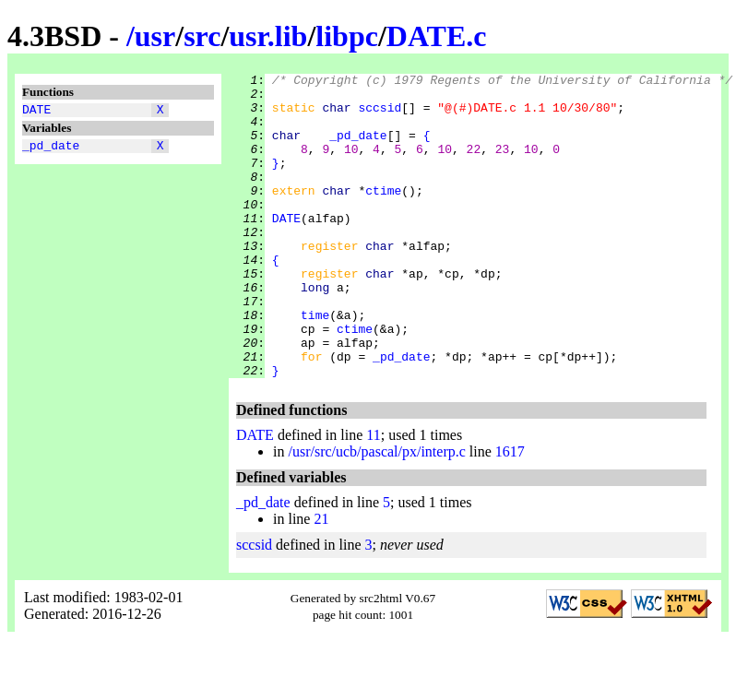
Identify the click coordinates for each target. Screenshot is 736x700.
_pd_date (51, 150)
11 (373, 496)
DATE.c (437, 36)
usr (155, 36)
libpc (347, 36)
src (202, 36)
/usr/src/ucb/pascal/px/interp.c (376, 512)
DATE (36, 112)
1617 (510, 512)
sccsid (380, 115)
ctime (383, 215)
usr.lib (268, 36)
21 (321, 580)
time (315, 364)
